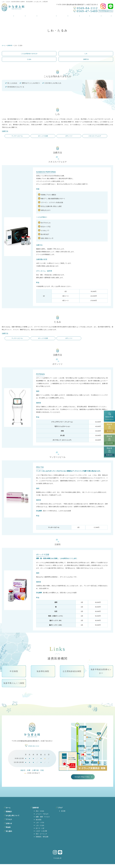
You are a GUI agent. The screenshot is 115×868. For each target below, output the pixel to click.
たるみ (29, 59)
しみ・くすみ (41, 825)
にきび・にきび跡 (42, 834)
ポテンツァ (69, 136)
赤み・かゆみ (41, 813)
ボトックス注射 (43, 136)
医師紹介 (22, 15)
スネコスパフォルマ (95, 136)
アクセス (63, 15)
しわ (86, 54)
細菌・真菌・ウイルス (44, 819)
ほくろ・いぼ (41, 831)
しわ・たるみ (41, 828)
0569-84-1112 (32, 745)
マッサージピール (17, 136)
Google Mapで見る (82, 778)
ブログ (103, 15)
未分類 (66, 813)
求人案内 (93, 15)
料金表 (83, 15)
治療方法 (86, 59)
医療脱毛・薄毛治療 (43, 840)
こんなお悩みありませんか (29, 54)
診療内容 (33, 15)
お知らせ (73, 15)
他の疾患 (39, 822)
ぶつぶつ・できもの (43, 816)
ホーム (12, 15)
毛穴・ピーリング (42, 837)
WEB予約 (109, 416)
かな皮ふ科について (48, 15)
